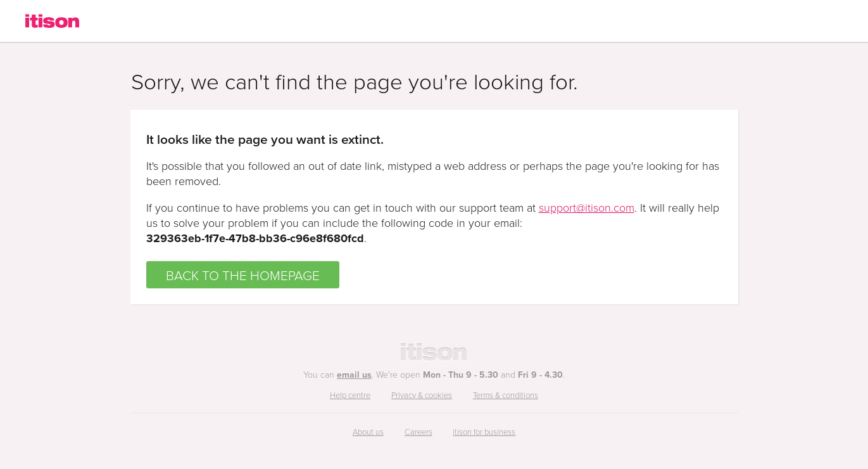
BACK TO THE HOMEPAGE (243, 275)
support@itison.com (587, 207)
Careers (418, 432)
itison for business (484, 432)
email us (354, 375)
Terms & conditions (506, 395)
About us (368, 432)
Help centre (350, 395)
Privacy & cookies (422, 395)
